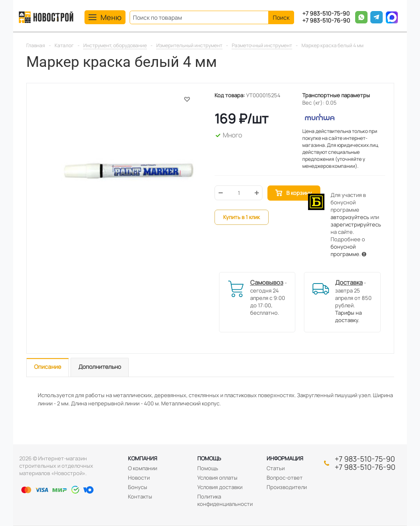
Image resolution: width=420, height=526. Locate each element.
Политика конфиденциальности (225, 500)
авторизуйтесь (350, 217)
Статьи (276, 468)
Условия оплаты (217, 478)
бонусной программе (345, 250)
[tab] (48, 367)
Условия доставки (220, 487)
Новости (139, 478)
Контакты (140, 496)
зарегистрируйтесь (356, 224)
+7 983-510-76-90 (326, 21)
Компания (143, 458)
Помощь (209, 458)
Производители (287, 487)
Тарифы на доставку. (348, 316)
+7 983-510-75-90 (326, 14)
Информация (285, 458)
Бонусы (138, 487)
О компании (143, 468)
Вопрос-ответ (285, 478)
